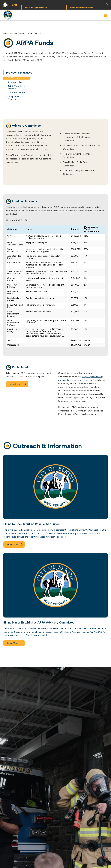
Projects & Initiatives (19, 73)
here (97, 414)
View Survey (16, 384)
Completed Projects (13, 98)
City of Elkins (8, 15)
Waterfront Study (16, 93)
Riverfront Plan (15, 82)
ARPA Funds (14, 78)
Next (105, 5)
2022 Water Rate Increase (16, 87)
